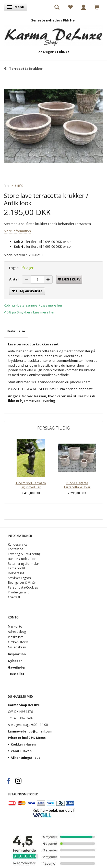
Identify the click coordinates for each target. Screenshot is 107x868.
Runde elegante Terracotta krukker (77, 485)
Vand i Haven (21, 751)
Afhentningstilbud (26, 758)
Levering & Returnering (24, 554)
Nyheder (15, 661)
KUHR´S (17, 186)
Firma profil (16, 568)
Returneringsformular (23, 563)
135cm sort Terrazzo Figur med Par (31, 485)
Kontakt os (16, 549)
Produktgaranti (19, 592)
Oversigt (14, 597)
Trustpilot (16, 674)
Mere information (17, 231)
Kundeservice (18, 544)
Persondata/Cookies (23, 587)
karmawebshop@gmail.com (30, 731)
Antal (14, 279)
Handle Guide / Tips (22, 559)
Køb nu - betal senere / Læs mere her (33, 305)
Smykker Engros (19, 578)
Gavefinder (17, 667)
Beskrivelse (16, 331)
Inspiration (17, 654)
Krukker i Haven (23, 744)
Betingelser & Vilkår (22, 582)
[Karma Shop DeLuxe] (53, 34)
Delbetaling (16, 573)
